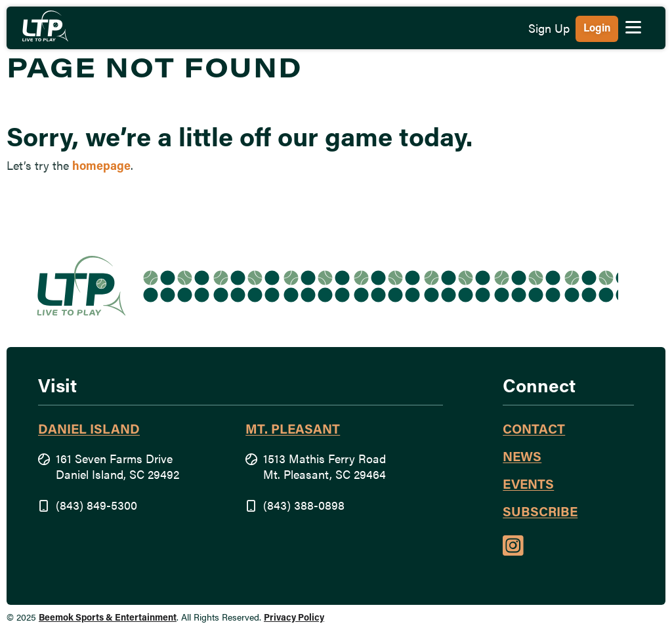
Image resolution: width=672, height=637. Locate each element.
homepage (101, 167)
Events (528, 485)
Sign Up (549, 30)
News (522, 458)
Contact (534, 430)
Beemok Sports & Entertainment (108, 618)
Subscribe (540, 513)
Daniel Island (89, 430)
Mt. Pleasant (293, 430)
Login (597, 29)
